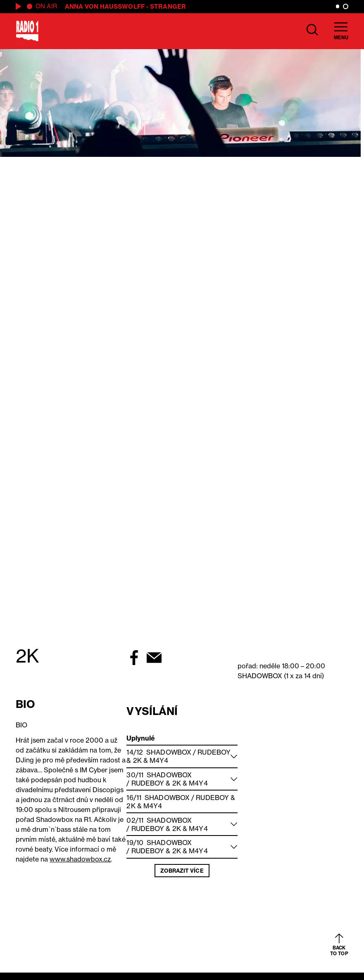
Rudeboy (214, 752)
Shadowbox (169, 752)
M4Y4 (159, 760)
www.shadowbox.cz (80, 859)
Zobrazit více (182, 871)
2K (137, 760)
